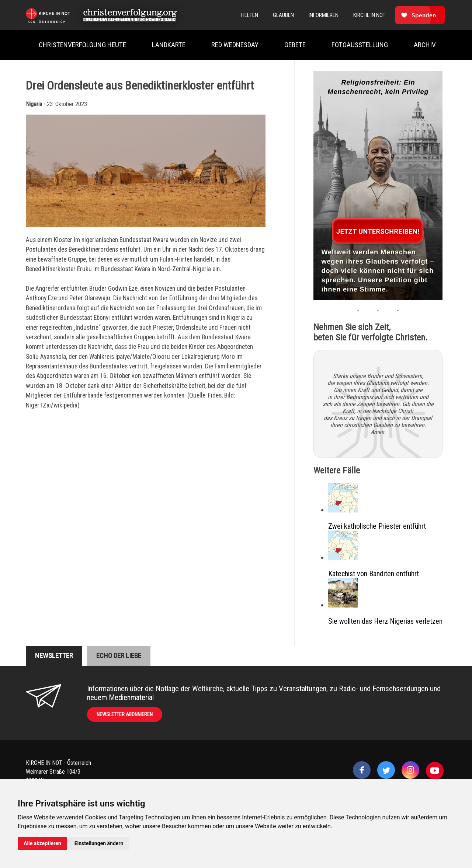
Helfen (250, 15)
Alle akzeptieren (42, 843)
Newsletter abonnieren (125, 714)
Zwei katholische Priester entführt (377, 526)
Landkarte (169, 45)
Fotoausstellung (360, 45)
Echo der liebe (119, 656)
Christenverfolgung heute (82, 45)
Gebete (295, 45)
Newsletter (54, 656)
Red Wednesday (235, 45)
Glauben (283, 15)
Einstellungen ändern (99, 843)
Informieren (324, 15)
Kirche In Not (369, 15)
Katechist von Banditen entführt (374, 574)
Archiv (425, 45)
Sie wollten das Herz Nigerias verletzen (385, 621)
